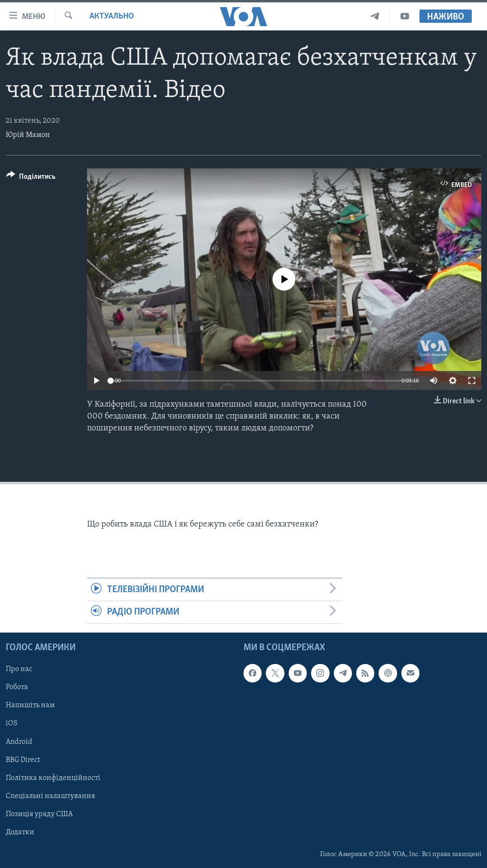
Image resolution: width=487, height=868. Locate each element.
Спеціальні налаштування (50, 796)
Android (19, 741)
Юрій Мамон (28, 135)
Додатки (20, 832)
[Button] (31, 178)
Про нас (19, 669)
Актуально (112, 16)
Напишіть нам (30, 705)
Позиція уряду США (39, 814)
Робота (17, 687)
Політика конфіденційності (53, 778)
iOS (12, 723)
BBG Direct (23, 760)
